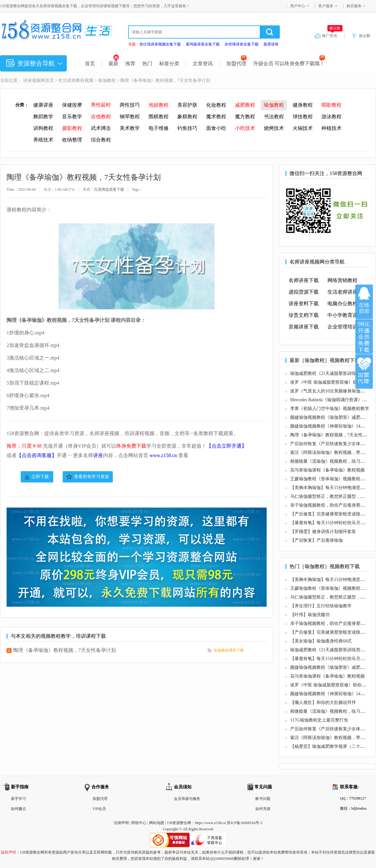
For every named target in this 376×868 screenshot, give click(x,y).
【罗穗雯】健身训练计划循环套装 (323, 532)
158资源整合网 (179, 823)
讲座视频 (32, 80)
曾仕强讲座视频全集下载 (160, 44)
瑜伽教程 (107, 80)
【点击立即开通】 (227, 446)
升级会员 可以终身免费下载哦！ (289, 64)
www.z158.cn (163, 455)
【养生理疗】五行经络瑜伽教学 (321, 606)
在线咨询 (364, 302)
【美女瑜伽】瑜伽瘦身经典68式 (321, 641)
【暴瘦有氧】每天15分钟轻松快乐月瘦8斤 (331, 523)
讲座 (98, 455)
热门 (147, 64)
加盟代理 (236, 64)
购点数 (365, 36)
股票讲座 (271, 44)
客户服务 (326, 6)
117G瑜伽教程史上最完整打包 (319, 720)
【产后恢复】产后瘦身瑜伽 (316, 540)
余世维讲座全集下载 (242, 44)
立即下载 (40, 477)
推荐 (130, 64)
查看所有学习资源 (91, 477)
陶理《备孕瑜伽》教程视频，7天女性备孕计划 (65, 650)
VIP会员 (99, 809)
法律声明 (121, 823)
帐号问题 (263, 799)
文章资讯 (203, 64)
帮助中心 (139, 823)
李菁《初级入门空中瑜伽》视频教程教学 (330, 409)
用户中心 (298, 6)
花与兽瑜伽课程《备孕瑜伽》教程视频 (327, 470)
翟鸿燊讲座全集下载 (203, 44)
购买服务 (354, 6)
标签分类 (169, 64)
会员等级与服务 (187, 799)
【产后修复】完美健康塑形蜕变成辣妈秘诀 (332, 514)
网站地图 (157, 823)
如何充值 (263, 809)
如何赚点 (18, 809)
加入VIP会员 (364, 337)
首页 (90, 64)
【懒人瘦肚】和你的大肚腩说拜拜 (323, 703)
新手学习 (18, 799)
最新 (114, 64)
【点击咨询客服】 (37, 455)
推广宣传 (332, 35)
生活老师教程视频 (76, 80)
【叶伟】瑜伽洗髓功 (310, 615)
